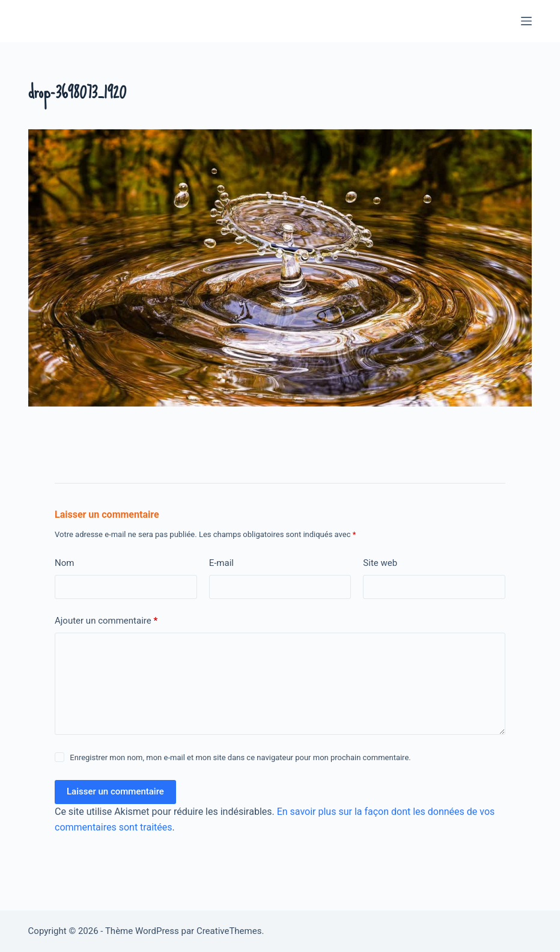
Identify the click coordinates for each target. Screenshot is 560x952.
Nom (64, 563)
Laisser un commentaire (115, 791)
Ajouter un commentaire (106, 621)
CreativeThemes (229, 931)
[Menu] (526, 21)
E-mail (221, 563)
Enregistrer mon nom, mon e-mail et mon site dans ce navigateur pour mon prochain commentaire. (240, 757)
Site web (380, 563)
